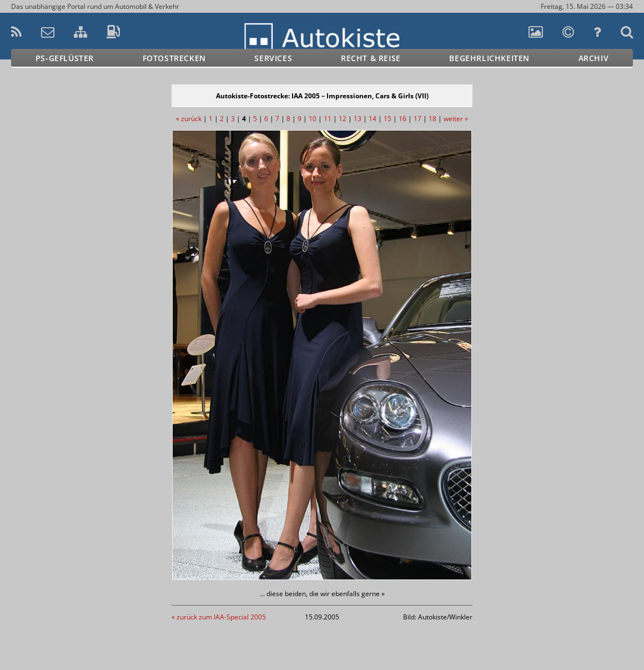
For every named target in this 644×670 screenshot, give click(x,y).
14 (373, 119)
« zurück (189, 119)
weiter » (456, 119)
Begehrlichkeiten (489, 58)
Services (273, 58)
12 (343, 119)
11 (328, 119)
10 (313, 119)
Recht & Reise (371, 58)
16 (402, 119)
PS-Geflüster (65, 58)
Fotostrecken (174, 58)
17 (417, 119)
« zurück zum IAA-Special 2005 (219, 617)
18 (432, 119)
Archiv (594, 58)
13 (358, 119)
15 (388, 119)
